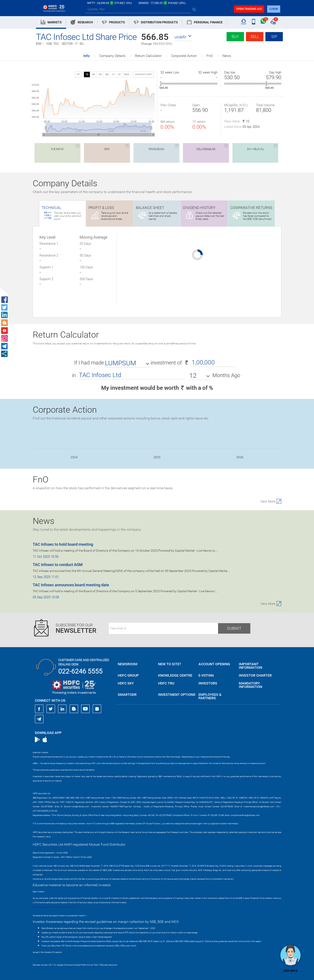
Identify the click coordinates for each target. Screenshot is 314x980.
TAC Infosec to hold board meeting (63, 544)
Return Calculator (148, 56)
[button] (183, 37)
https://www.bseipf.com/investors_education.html (55, 907)
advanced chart (143, 74)
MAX (127, 74)
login (274, 9)
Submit (234, 628)
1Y (113, 74)
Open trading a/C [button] (249, 9)
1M (100, 74)
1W (93, 74)
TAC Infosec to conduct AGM (58, 565)
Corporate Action (184, 56)
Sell (255, 37)
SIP (274, 37)
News (227, 56)
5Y (119, 74)
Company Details (112, 56)
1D (87, 74)
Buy (235, 37)
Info (86, 56)
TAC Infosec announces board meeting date (71, 585)
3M (107, 74)
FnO (210, 56)
